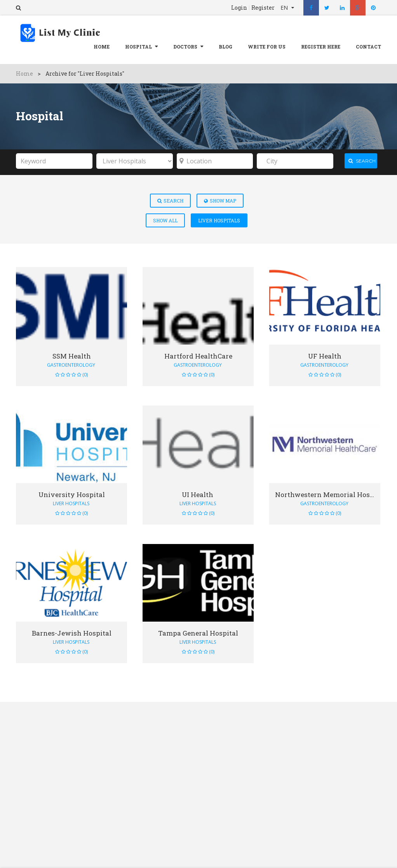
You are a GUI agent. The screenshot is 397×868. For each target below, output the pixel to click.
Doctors (185, 47)
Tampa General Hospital (198, 631)
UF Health (325, 354)
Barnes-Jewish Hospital (72, 631)
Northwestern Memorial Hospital (328, 492)
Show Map (220, 198)
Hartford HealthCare (198, 354)
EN (285, 8)
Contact (368, 47)
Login (239, 8)
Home (102, 47)
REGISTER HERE (321, 47)
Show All (165, 218)
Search (170, 198)
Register (263, 8)
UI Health (198, 492)
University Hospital (72, 492)
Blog (225, 47)
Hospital (138, 47)
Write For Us (267, 47)
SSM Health (72, 354)
